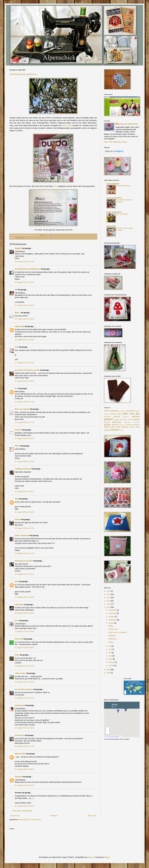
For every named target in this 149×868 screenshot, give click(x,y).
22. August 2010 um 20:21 (24, 491)
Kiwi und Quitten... (123, 214)
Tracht (122, 430)
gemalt (116, 420)
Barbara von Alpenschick (128, 124)
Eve (16, 388)
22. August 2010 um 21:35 (24, 528)
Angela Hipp (20, 326)
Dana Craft (19, 639)
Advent (107, 411)
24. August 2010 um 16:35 (24, 728)
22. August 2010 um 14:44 (24, 282)
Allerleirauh (19, 605)
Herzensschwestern (114, 198)
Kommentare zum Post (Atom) (30, 820)
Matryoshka (111, 226)
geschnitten (127, 422)
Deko (119, 414)
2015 (109, 591)
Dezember (113, 610)
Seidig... (111, 626)
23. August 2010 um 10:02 (24, 666)
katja (17, 499)
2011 (109, 604)
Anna (17, 621)
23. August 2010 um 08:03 (24, 613)
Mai (110, 653)
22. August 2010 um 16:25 (24, 340)
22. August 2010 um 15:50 (24, 319)
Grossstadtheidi (113, 184)
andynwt (91, 857)
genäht (137, 419)
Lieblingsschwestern (23, 469)
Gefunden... (113, 636)
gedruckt (117, 417)
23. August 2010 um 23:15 (24, 698)
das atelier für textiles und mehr (27, 370)
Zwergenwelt (20, 705)
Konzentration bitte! (123, 186)
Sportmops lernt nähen (24, 561)
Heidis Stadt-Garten (114, 212)
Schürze (132, 427)
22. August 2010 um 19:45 (24, 461)
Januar (111, 666)
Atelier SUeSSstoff (22, 535)
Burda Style (67, 125)
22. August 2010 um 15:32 (24, 305)
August (111, 623)
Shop (138, 427)
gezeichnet (122, 425)
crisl (16, 347)
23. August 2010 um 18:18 (24, 682)
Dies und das (20, 238)
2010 (109, 607)
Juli (110, 646)
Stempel (107, 430)
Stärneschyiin (20, 754)
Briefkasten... (113, 639)
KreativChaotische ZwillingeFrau (28, 269)
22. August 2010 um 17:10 (24, 422)
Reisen (125, 427)
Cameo (106, 414)
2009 (109, 670)
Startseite (54, 816)
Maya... (18, 313)
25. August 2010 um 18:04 (24, 769)
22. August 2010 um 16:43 (24, 363)
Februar (112, 662)
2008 (109, 673)
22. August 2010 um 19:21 (24, 438)
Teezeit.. (111, 642)
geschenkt (117, 422)
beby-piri (18, 430)
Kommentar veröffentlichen (22, 811)
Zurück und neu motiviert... (24, 74)
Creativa (113, 414)
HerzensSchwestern (133, 425)
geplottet (107, 422)
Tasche (115, 430)
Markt (113, 427)
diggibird (18, 248)
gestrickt (115, 425)
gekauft (108, 419)
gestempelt (136, 422)
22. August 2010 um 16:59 (24, 381)
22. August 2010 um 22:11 (24, 574)
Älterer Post (92, 816)
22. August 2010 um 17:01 (24, 402)
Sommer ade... (114, 629)
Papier (119, 427)
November (113, 613)
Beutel (137, 411)
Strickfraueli (20, 735)
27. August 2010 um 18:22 (24, 806)
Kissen (107, 427)
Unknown (19, 777)
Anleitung (114, 411)
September (113, 620)
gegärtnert (126, 417)
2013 (109, 598)
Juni (110, 649)
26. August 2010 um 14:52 (24, 785)
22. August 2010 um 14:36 (24, 262)
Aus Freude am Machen (24, 689)
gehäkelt (136, 416)
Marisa (17, 446)
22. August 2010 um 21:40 (24, 553)
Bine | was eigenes (22, 409)
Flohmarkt (107, 417)
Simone (18, 519)
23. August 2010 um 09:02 (24, 648)
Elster (17, 655)
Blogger (107, 857)
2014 (109, 594)
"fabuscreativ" (20, 673)
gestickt (107, 425)
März (111, 659)
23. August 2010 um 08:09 (24, 631)
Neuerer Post (15, 816)
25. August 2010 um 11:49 (24, 746)
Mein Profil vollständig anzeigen (116, 142)
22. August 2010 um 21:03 (24, 512)
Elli (16, 290)
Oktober (112, 617)
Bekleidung (130, 411)
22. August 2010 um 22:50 (24, 597)
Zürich (106, 739)
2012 (109, 601)
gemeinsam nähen (126, 420)
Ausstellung (122, 411)
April (110, 656)
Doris (55, 186)
